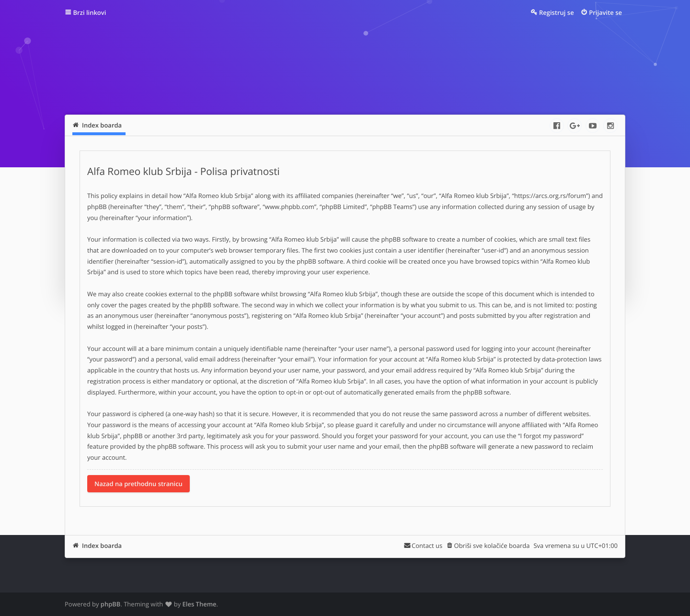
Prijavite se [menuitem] (605, 12)
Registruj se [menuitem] (557, 12)
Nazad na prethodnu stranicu (138, 484)
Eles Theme (200, 604)
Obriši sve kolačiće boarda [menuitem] (492, 546)
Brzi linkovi (90, 12)
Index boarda (102, 546)
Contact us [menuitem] (427, 546)
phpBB (111, 604)
